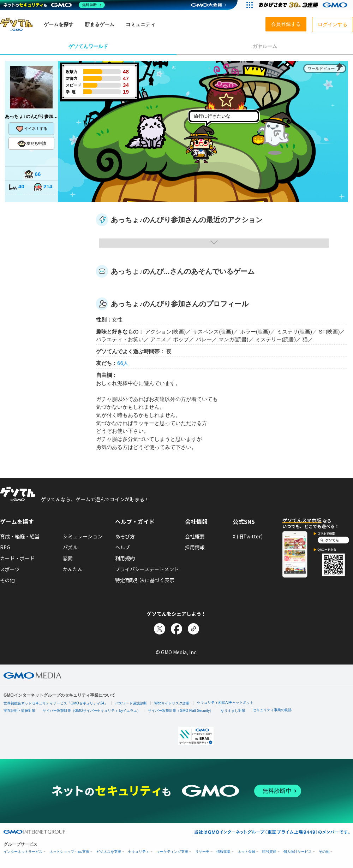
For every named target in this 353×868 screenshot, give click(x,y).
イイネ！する (31, 129)
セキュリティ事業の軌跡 (272, 710)
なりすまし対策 (233, 711)
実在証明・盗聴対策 (19, 711)
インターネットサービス (23, 852)
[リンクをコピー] (193, 629)
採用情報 (195, 547)
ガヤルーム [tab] (265, 46)
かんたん (73, 569)
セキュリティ (139, 852)
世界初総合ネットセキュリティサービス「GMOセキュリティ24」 (56, 703)
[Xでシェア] (160, 629)
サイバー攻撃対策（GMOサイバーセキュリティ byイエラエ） (92, 711)
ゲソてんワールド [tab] (88, 46)
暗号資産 (269, 852)
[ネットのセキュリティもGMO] (54, 5)
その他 (7, 580)
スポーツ (10, 569)
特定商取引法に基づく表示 (145, 580)
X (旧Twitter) (248, 536)
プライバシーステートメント (147, 569)
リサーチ (202, 852)
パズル (70, 547)
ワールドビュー (321, 69)
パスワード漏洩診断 (131, 703)
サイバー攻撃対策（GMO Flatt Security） (181, 711)
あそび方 (125, 536)
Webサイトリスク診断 (172, 703)
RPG (5, 547)
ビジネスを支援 (109, 852)
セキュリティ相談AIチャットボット (225, 702)
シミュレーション (83, 536)
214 (43, 187)
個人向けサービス (298, 852)
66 (32, 175)
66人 (123, 363)
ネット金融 (246, 852)
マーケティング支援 (172, 852)
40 (16, 187)
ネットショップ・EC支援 (69, 852)
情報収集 (223, 852)
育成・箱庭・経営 (20, 536)
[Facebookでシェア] (176, 629)
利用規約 (125, 558)
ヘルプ (122, 547)
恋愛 (68, 558)
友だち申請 (32, 144)
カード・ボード (17, 558)
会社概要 (195, 536)
